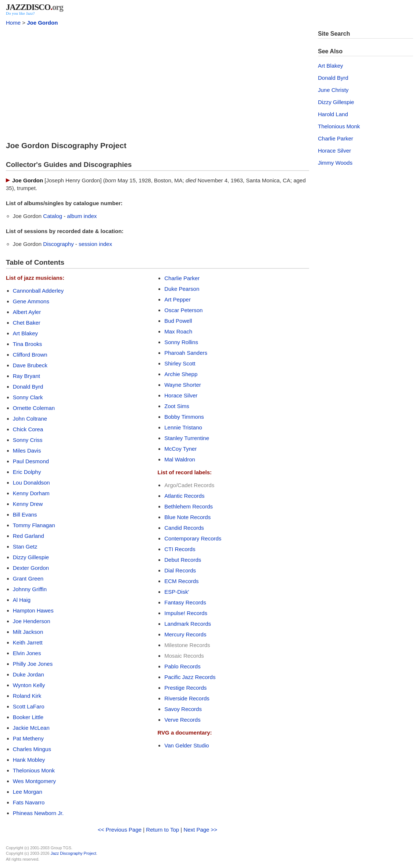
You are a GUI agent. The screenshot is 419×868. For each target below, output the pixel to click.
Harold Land (333, 114)
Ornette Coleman (34, 408)
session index (95, 244)
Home (13, 23)
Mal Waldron (180, 459)
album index (82, 216)
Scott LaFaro (29, 706)
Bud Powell (178, 321)
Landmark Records (188, 624)
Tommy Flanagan (34, 525)
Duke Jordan (28, 674)
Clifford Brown (30, 355)
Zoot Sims (177, 406)
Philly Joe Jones (33, 664)
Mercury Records (185, 634)
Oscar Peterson (183, 310)
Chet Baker (27, 323)
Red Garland (28, 536)
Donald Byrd (28, 387)
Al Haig (22, 600)
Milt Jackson (28, 632)
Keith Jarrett (28, 642)
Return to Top (162, 830)
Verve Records (182, 720)
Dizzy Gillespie (31, 557)
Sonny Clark (28, 397)
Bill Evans (25, 515)
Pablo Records (182, 666)
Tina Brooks (27, 344)
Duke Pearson (182, 289)
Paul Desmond (31, 461)
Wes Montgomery (34, 781)
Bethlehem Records (189, 506)
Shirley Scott (180, 363)
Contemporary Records (193, 538)
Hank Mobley (29, 760)
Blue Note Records (187, 517)
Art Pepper (178, 299)
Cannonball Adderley (38, 291)
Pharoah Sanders (186, 353)
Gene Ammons (31, 301)
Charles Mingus (32, 749)
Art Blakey (25, 333)
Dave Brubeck (30, 365)
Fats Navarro (29, 802)
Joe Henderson (32, 621)
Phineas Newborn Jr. (38, 813)
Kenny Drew (28, 504)
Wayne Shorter (183, 385)
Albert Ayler (27, 312)
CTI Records (180, 549)
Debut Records (183, 560)
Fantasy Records (185, 602)
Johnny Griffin (30, 589)
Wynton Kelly (29, 685)
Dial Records (180, 570)
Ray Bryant (26, 376)
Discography (58, 244)
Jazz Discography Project (74, 853)
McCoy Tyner (180, 449)
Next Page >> (200, 830)
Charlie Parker (182, 278)
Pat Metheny (28, 738)
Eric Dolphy (27, 472)
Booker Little (28, 717)
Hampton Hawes (33, 610)
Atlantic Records (184, 496)
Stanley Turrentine (187, 438)
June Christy (333, 90)
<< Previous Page (120, 830)
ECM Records (181, 581)
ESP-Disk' (177, 592)
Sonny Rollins (181, 342)
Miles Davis (27, 451)
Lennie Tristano (183, 427)
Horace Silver (181, 395)
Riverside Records (187, 698)
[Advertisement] (157, 82)
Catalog (53, 216)
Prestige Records (185, 688)
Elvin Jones (27, 653)
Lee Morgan (28, 792)
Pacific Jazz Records (190, 677)
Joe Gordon (42, 23)
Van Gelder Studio (187, 745)
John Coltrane (30, 419)
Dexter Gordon (31, 568)
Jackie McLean (31, 728)
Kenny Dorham (31, 493)
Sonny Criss (28, 440)
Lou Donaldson (31, 483)
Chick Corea (28, 429)
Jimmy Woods (335, 163)
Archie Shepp (181, 374)
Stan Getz (25, 546)
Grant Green (28, 578)
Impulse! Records (186, 613)
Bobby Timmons (184, 417)
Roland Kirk (27, 696)
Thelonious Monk (34, 770)
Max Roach (178, 331)
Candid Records (184, 528)
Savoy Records (183, 709)
